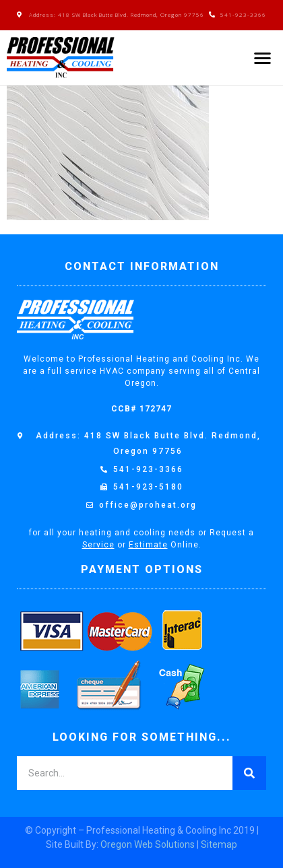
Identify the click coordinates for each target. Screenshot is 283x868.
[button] (263, 58)
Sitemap (219, 844)
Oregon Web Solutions (148, 844)
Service (98, 545)
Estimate (148, 545)
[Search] (249, 773)
